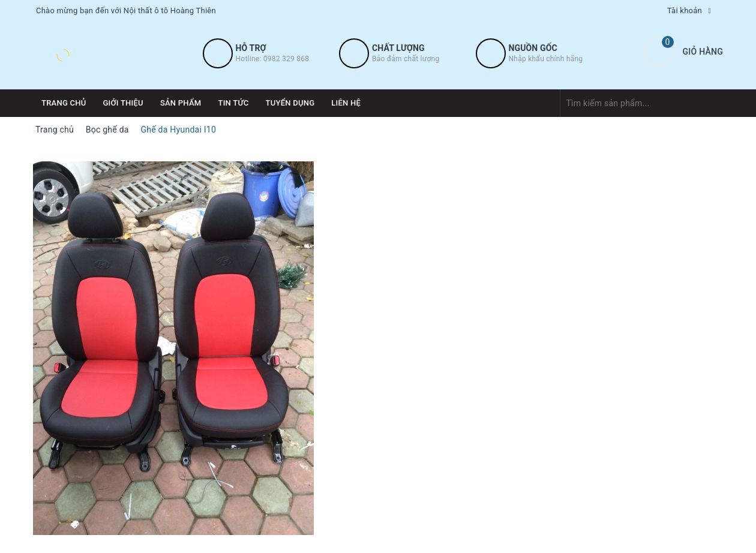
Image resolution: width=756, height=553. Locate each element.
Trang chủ (64, 103)
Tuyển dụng (290, 103)
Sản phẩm (181, 103)
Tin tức (233, 103)
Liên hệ (346, 103)
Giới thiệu (123, 103)
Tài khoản (685, 10)
